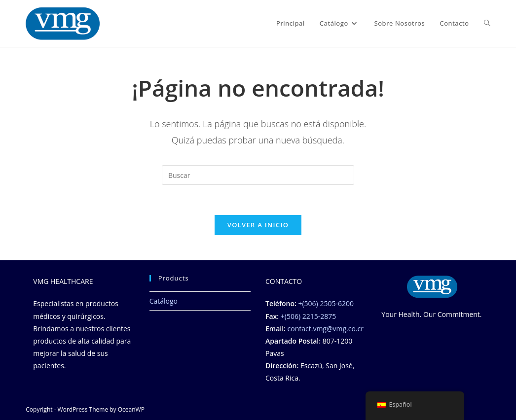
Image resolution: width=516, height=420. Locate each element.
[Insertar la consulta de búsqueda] (258, 175)
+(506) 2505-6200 (326, 303)
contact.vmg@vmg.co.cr (326, 329)
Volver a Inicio (258, 225)
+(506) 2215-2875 (308, 316)
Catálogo (164, 301)
